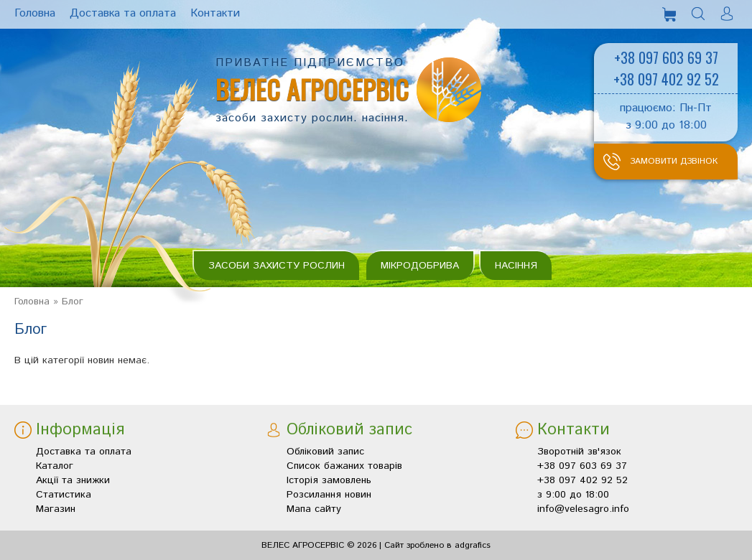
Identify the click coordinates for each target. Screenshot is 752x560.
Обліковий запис (325, 452)
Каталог (55, 466)
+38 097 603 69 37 (666, 57)
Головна (32, 302)
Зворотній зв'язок (579, 452)
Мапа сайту (314, 509)
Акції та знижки (73, 480)
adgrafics (473, 545)
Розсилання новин (329, 495)
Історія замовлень (329, 480)
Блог (73, 302)
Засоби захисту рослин (277, 266)
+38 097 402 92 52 (666, 79)
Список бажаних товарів (344, 466)
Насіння (516, 266)
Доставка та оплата (84, 452)
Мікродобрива (420, 266)
